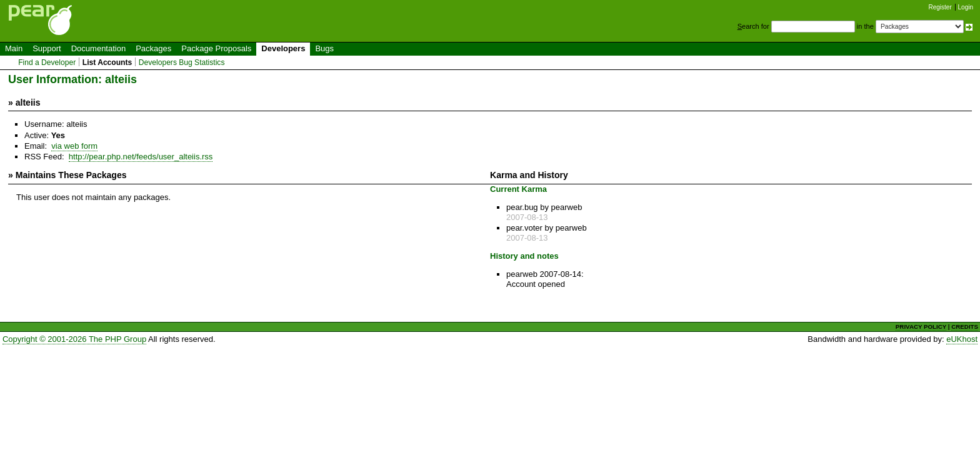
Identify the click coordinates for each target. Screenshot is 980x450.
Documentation (98, 48)
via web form (74, 146)
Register (940, 7)
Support (47, 48)
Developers (283, 48)
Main (14, 48)
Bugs (324, 48)
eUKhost (962, 339)
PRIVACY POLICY (921, 327)
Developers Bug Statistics (182, 62)
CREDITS (965, 327)
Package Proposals (216, 48)
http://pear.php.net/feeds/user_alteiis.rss (141, 157)
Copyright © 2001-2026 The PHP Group (74, 339)
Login (966, 7)
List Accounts (107, 62)
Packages (153, 48)
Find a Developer (47, 62)
